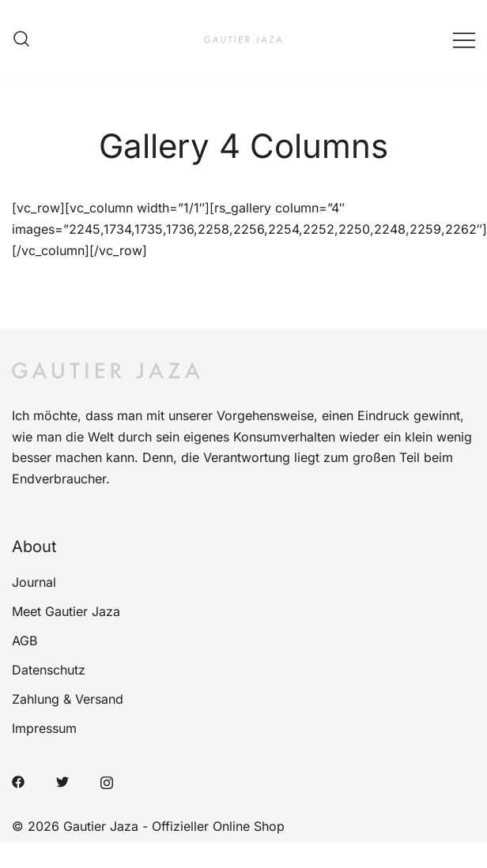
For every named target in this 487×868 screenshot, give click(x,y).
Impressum (44, 728)
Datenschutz (49, 670)
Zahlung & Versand (68, 699)
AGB (25, 641)
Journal (34, 582)
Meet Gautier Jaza (66, 611)
